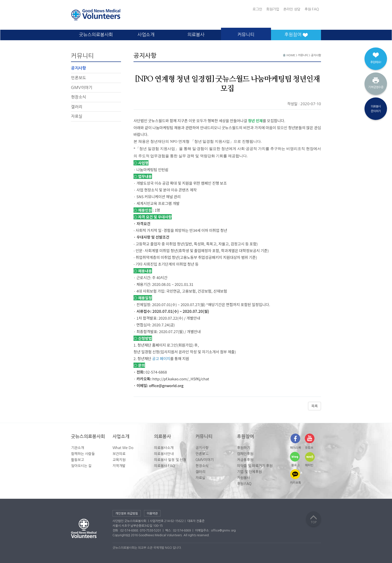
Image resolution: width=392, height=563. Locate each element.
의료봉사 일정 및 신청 (170, 460)
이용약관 (152, 514)
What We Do (123, 448)
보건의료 (119, 454)
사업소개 (146, 35)
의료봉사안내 (164, 454)
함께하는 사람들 (83, 454)
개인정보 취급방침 (127, 514)
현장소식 (78, 97)
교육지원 (119, 460)
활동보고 (77, 460)
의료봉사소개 (164, 448)
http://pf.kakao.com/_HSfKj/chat (181, 379)
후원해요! (376, 62)
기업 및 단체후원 (249, 472)
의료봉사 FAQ (164, 466)
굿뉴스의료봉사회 (96, 35)
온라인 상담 (292, 9)
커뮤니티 (246, 35)
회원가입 (273, 9)
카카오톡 (295, 483)
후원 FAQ (312, 9)
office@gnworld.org (166, 385)
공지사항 (78, 68)
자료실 (77, 116)
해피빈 (309, 465)
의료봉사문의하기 (376, 109)
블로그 (295, 465)
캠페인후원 (245, 454)
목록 (314, 406)
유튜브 (309, 448)
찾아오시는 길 (81, 466)
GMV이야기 (82, 87)
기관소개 (77, 448)
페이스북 (295, 448)
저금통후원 (245, 460)
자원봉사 (243, 478)
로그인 (257, 9)
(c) (128, 535)
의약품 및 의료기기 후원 (255, 466)
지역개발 (119, 466)
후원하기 (243, 448)
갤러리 (77, 107)
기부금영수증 (376, 87)
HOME (289, 55)
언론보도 (78, 78)
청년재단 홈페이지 (152, 345)
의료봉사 (196, 35)
